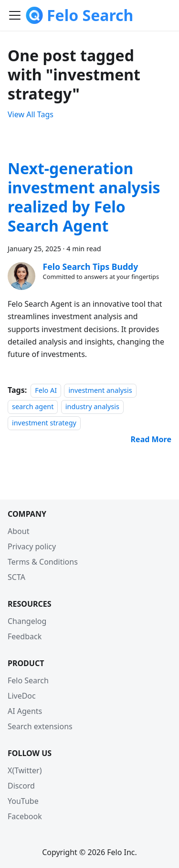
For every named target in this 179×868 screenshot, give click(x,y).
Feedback (25, 636)
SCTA (16, 577)
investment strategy (44, 423)
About (18, 531)
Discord (21, 786)
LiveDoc (22, 696)
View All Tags (31, 114)
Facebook (25, 816)
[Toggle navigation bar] (15, 15)
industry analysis (92, 406)
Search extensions (40, 726)
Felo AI (46, 390)
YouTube (23, 801)
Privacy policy (32, 546)
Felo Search (28, 680)
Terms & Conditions (43, 562)
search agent (33, 406)
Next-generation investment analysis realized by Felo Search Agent (84, 197)
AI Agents (25, 711)
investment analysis (100, 390)
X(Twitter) (25, 770)
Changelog (27, 621)
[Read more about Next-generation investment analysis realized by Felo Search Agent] (151, 439)
